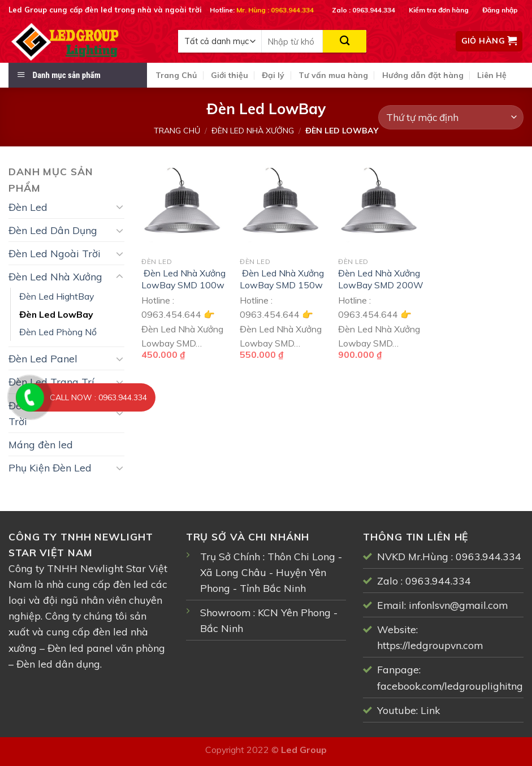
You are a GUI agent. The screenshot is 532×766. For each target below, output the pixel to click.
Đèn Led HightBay (57, 296)
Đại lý (273, 75)
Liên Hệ (492, 75)
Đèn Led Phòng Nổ (58, 332)
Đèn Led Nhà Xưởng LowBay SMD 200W (381, 279)
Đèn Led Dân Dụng (53, 230)
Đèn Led (28, 207)
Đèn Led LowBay (56, 314)
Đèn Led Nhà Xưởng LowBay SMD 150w (282, 279)
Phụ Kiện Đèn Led (50, 468)
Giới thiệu (230, 75)
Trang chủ (177, 131)
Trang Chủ (176, 75)
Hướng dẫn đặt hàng (423, 75)
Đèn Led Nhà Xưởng (253, 131)
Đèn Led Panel (43, 358)
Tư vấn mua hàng (333, 75)
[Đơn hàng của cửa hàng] (451, 117)
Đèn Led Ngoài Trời (55, 253)
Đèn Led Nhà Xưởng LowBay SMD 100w (183, 279)
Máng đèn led (41, 444)
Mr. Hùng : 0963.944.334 (275, 10)
